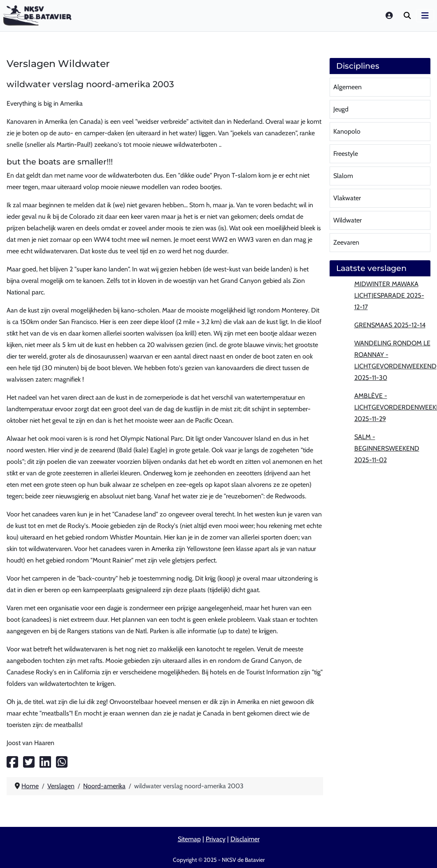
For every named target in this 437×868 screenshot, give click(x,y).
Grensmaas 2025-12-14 (390, 325)
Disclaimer (245, 839)
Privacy (216, 839)
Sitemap (189, 839)
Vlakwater (347, 198)
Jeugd (341, 109)
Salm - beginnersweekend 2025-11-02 (387, 448)
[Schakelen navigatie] (425, 16)
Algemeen (348, 87)
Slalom (343, 176)
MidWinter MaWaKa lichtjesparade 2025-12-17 (389, 295)
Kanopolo (347, 131)
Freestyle (346, 154)
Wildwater (348, 220)
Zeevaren (346, 242)
